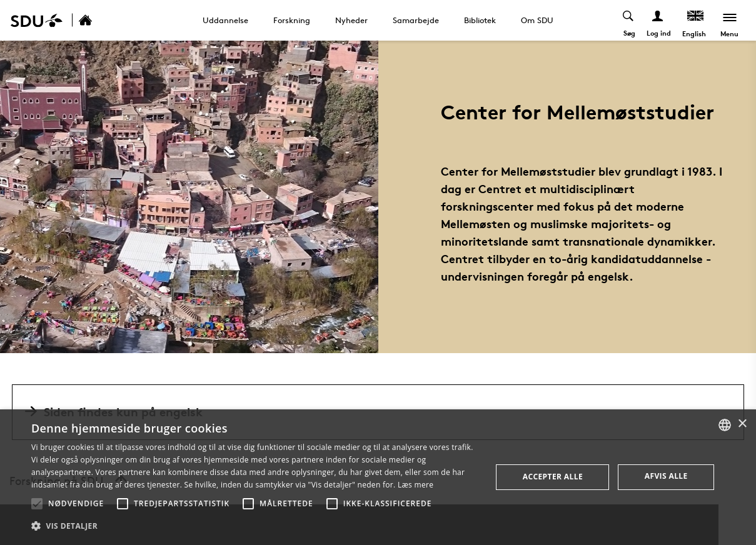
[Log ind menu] (658, 20)
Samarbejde (416, 20)
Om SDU (537, 20)
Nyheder (351, 20)
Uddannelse (225, 20)
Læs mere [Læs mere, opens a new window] (416, 485)
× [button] (742, 424)
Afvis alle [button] (666, 476)
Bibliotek (480, 20)
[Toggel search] (628, 20)
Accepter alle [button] (553, 477)
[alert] (378, 477)
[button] (37, 504)
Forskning (292, 20)
